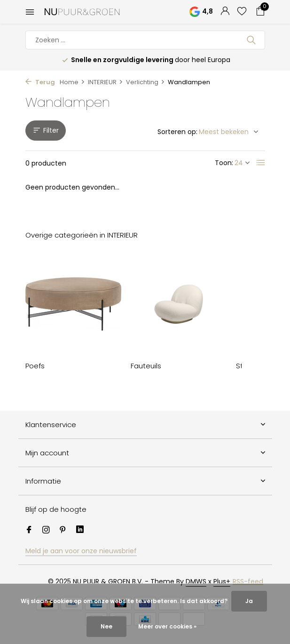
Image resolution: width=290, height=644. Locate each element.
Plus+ (222, 581)
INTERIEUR (106, 82)
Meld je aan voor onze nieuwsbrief (81, 551)
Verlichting (145, 82)
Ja (249, 601)
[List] (261, 163)
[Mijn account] (225, 12)
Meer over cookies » (167, 626)
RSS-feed (248, 581)
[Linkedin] (80, 531)
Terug (40, 82)
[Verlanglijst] (242, 12)
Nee (106, 626)
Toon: (224, 163)
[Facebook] (29, 531)
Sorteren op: (177, 132)
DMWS (196, 581)
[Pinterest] (63, 531)
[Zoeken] (145, 40)
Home (72, 82)
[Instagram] (46, 531)
